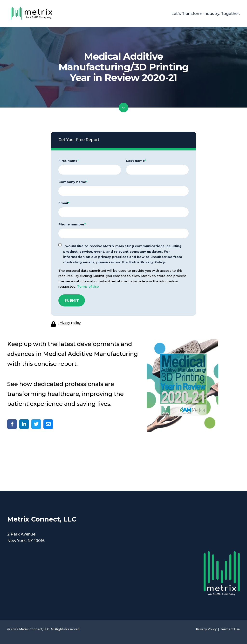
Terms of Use (88, 286)
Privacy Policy (69, 323)
